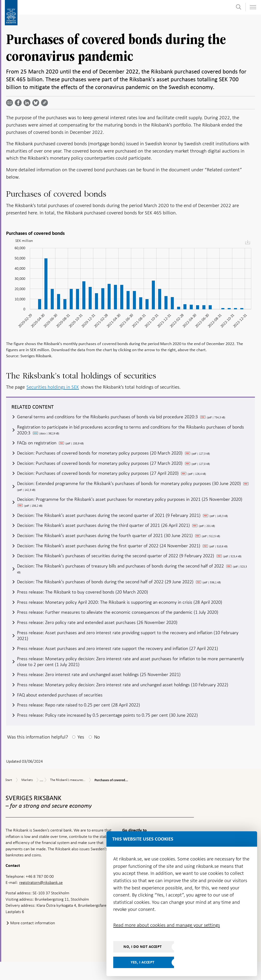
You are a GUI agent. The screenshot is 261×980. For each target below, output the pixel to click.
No (97, 755)
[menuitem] (248, 242)
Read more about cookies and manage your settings (167, 925)
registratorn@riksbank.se (41, 901)
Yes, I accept (143, 962)
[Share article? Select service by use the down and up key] (28, 103)
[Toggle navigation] (253, 7)
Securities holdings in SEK (53, 387)
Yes (81, 755)
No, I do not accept (143, 947)
